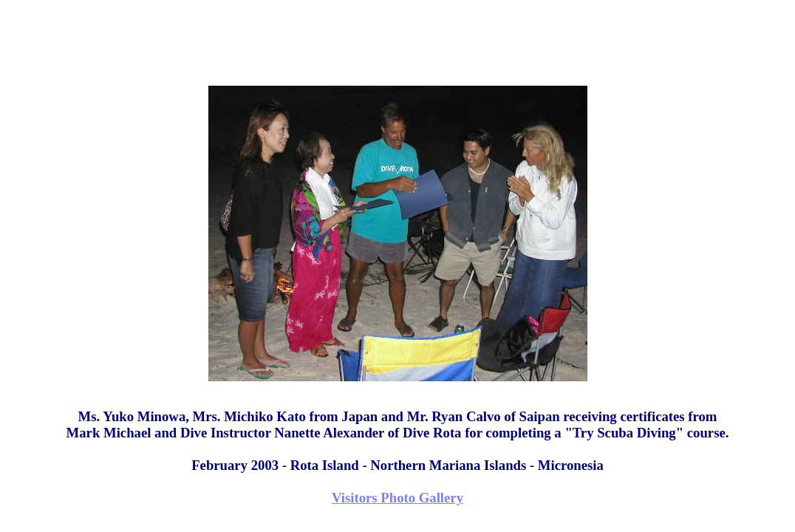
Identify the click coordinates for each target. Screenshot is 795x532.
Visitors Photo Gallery (397, 498)
